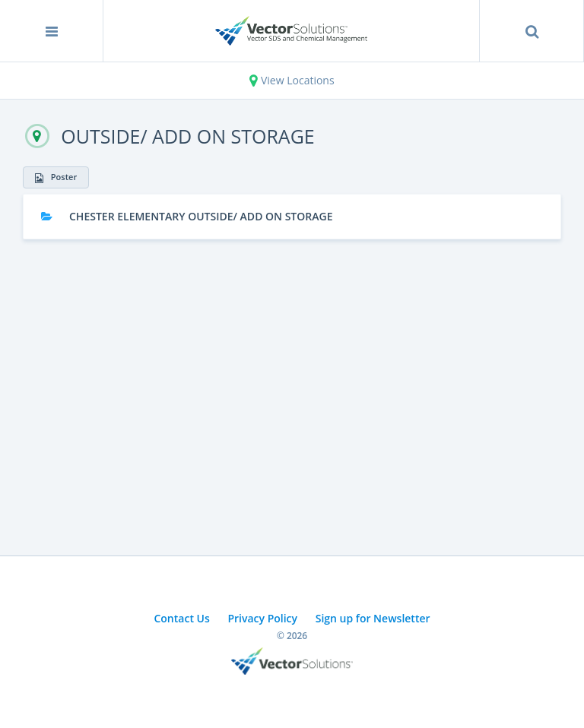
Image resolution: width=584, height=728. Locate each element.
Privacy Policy (262, 618)
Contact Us (181, 618)
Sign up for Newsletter (373, 618)
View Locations (292, 80)
